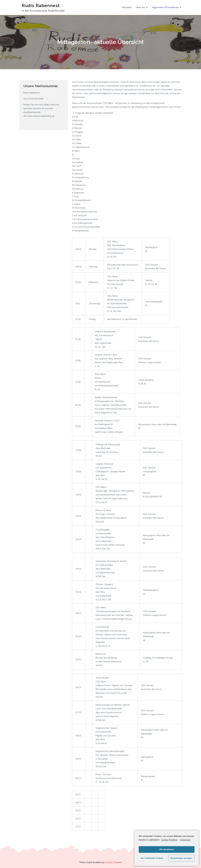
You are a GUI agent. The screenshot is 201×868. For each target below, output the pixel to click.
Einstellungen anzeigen (181, 858)
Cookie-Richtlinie (169, 840)
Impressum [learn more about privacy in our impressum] (185, 840)
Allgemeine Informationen (165, 7)
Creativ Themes (114, 862)
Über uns (141, 7)
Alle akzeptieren (167, 849)
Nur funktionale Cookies (152, 858)
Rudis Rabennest (41, 5)
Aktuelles (127, 7)
